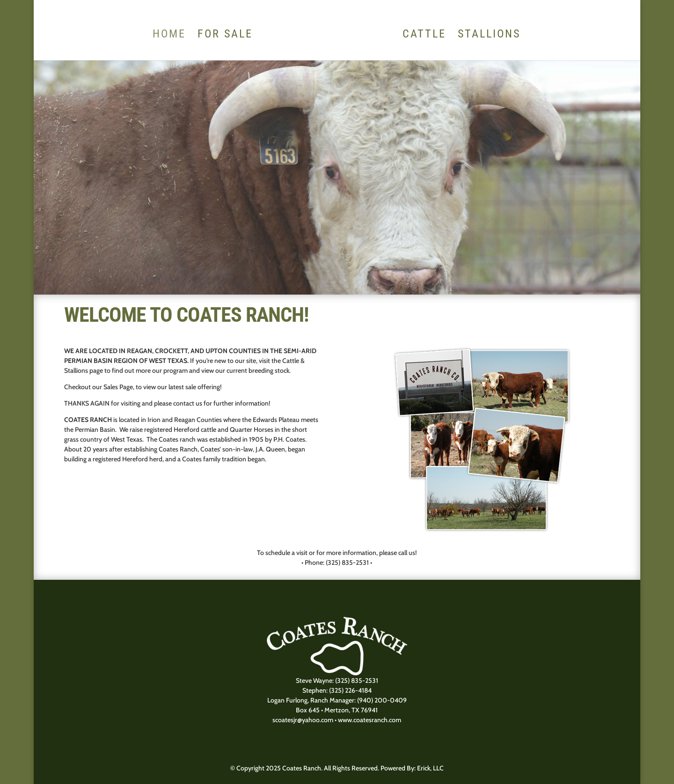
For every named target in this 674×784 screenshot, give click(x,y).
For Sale (225, 35)
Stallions (489, 35)
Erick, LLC (430, 768)
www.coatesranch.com (370, 720)
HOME (169, 35)
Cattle (424, 35)
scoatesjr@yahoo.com (303, 720)
